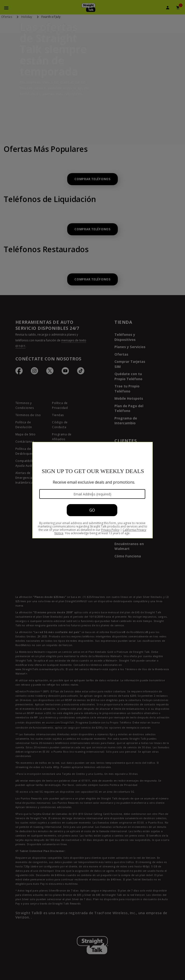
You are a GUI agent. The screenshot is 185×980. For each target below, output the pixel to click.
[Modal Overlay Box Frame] (92, 490)
